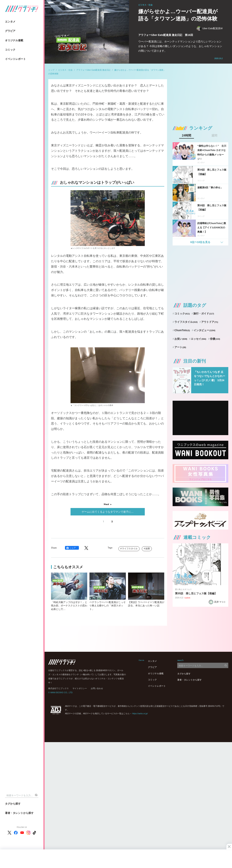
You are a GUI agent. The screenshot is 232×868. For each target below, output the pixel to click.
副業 (148, 549)
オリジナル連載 (14, 40)
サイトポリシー (80, 688)
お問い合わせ (97, 688)
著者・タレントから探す (19, 813)
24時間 (187, 136)
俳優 (215, 339)
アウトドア (210, 322)
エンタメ (10, 22)
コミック (10, 50)
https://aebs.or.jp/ (140, 713)
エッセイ (198, 339)
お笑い (181, 339)
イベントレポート (15, 59)
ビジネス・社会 (65, 70)
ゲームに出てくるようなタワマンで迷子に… (108, 512)
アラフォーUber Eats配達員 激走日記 (93, 70)
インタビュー (204, 330)
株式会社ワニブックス (58, 688)
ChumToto (182, 330)
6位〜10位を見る (200, 242)
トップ (51, 70)
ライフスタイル (130, 549)
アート (180, 347)
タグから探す (13, 804)
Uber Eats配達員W (210, 29)
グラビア (10, 31)
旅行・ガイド (204, 314)
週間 (214, 136)
